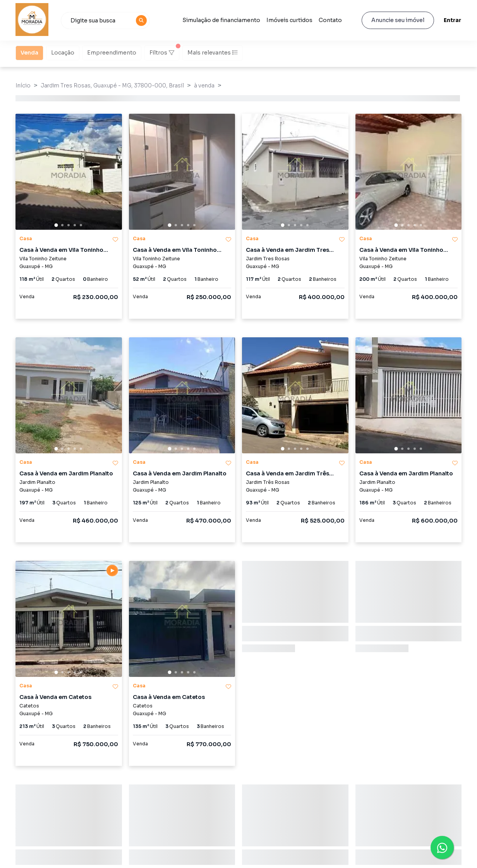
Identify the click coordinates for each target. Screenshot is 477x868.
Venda (29, 52)
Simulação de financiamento (221, 20)
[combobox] (105, 21)
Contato (330, 20)
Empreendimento (112, 52)
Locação (63, 52)
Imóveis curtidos (289, 20)
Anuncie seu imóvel (398, 20)
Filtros (164, 51)
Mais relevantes (213, 53)
